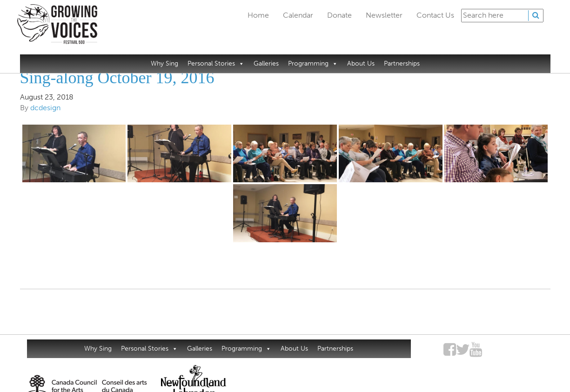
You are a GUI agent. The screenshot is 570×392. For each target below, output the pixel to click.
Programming (313, 63)
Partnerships (402, 63)
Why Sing (164, 63)
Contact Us (435, 15)
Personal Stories (216, 63)
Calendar (298, 15)
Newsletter (384, 15)
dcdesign (45, 108)
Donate (339, 15)
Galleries (266, 63)
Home (258, 15)
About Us (361, 63)
